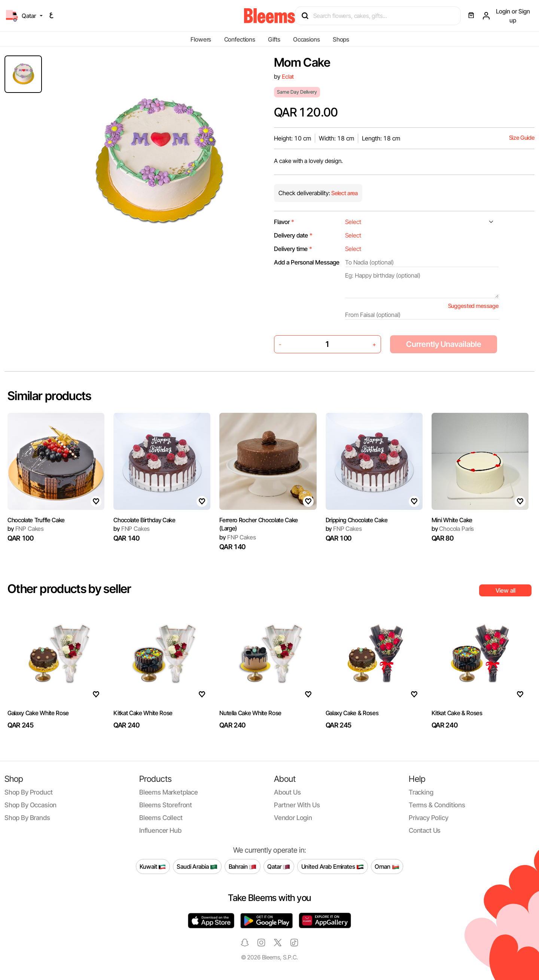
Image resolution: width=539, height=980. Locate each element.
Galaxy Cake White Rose (38, 713)
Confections (240, 39)
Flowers (201, 39)
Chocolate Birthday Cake (144, 520)
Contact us (425, 830)
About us (287, 792)
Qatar (279, 866)
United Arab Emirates (333, 866)
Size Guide (522, 138)
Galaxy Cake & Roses (352, 713)
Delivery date (293, 235)
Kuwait (153, 866)
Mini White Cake (452, 520)
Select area (344, 193)
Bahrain (243, 866)
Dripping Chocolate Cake (357, 520)
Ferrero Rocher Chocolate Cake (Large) (259, 524)
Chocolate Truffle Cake (36, 520)
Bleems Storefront (166, 805)
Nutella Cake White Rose (250, 713)
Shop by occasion (31, 805)
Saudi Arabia (197, 866)
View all (505, 590)
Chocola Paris (453, 529)
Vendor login (293, 818)
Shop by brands (27, 818)
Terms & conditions (437, 805)
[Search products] (381, 16)
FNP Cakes (26, 529)
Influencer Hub (160, 830)
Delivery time (293, 249)
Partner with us (297, 805)
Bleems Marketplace (169, 792)
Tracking (421, 792)
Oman (387, 866)
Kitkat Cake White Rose (143, 713)
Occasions (307, 39)
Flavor (284, 222)
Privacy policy (429, 818)
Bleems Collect (161, 818)
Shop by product (28, 792)
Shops (341, 39)
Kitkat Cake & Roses (457, 713)
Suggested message (473, 306)
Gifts (274, 39)
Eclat (288, 77)
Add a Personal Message (307, 262)
